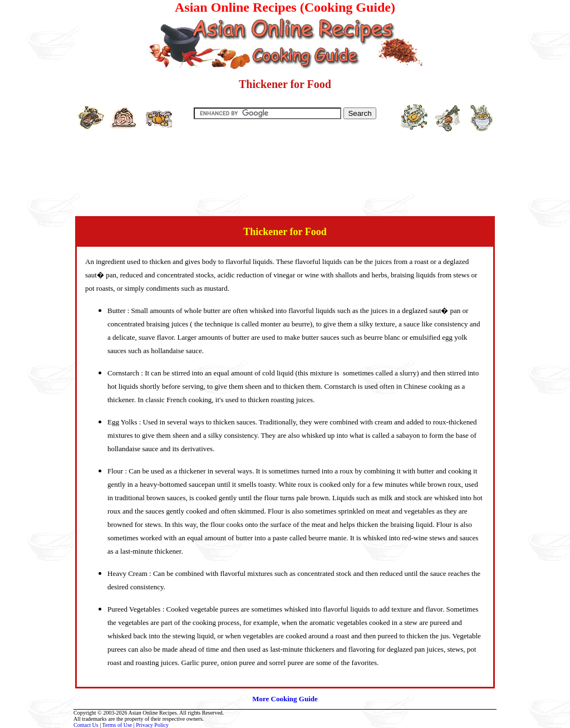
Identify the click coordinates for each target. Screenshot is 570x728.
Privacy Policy (152, 725)
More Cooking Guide (285, 699)
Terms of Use (117, 725)
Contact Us (86, 725)
